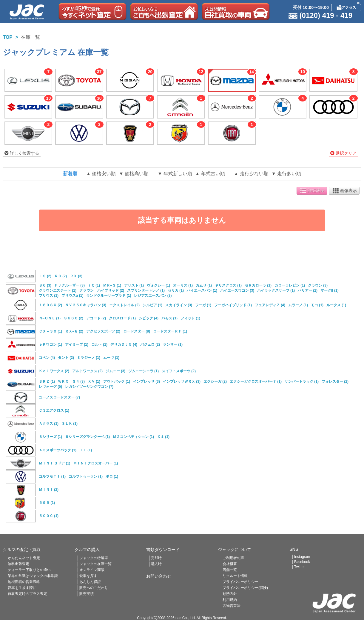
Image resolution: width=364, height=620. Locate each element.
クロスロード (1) (122, 318)
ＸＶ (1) (94, 381)
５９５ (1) (47, 503)
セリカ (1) (176, 290)
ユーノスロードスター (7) (59, 397)
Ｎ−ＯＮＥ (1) (50, 318)
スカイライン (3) (179, 305)
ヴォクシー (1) (158, 285)
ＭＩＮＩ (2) (49, 490)
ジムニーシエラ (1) (144, 371)
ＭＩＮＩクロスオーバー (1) (95, 463)
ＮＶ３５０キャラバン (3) (86, 305)
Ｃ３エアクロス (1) (54, 410)
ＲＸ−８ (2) (74, 331)
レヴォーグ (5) (50, 387)
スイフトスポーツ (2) (179, 371)
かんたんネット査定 (24, 558)
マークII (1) (330, 290)
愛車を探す (88, 576)
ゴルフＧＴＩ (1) (52, 476)
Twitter (299, 567)
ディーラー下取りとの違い (29, 570)
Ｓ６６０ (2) (73, 318)
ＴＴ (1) (86, 450)
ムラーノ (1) (298, 305)
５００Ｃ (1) (49, 516)
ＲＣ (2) (61, 276)
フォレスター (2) (335, 381)
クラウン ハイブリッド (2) (102, 290)
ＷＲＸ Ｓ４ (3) (71, 381)
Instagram (302, 557)
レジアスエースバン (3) (153, 296)
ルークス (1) (336, 305)
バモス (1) (169, 318)
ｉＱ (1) (94, 285)
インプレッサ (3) (146, 381)
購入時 (156, 564)
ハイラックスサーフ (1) (276, 290)
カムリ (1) (204, 285)
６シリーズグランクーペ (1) (87, 437)
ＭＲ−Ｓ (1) (112, 285)
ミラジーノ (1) (89, 358)
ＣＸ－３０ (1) (50, 331)
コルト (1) (99, 344)
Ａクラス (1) (49, 424)
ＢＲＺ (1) (47, 381)
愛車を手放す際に (22, 588)
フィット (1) (190, 318)
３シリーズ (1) (50, 437)
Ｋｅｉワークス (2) (54, 371)
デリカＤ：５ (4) (124, 344)
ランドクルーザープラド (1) (109, 296)
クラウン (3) (318, 285)
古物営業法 (232, 606)
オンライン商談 (92, 570)
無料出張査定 (18, 564)
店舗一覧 (230, 570)
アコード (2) (96, 318)
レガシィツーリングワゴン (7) (89, 387)
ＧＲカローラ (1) (258, 285)
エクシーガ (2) (215, 381)
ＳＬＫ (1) (70, 424)
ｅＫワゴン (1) (50, 344)
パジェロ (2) (150, 344)
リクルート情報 (235, 576)
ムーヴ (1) (111, 358)
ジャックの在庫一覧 (95, 564)
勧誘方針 (230, 594)
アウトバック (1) (117, 381)
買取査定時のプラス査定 (27, 594)
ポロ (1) (112, 476)
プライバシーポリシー (240, 582)
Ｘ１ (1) (163, 437)
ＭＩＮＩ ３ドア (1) (54, 463)
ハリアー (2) (308, 290)
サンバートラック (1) (302, 381)
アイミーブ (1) (77, 344)
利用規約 (230, 600)
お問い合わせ (159, 576)
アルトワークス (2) (87, 371)
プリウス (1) (49, 296)
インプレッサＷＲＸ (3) (182, 381)
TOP (8, 37)
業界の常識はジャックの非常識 (33, 576)
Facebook (302, 562)
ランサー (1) (173, 344)
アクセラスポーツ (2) (103, 331)
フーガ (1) (203, 305)
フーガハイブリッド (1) (233, 305)
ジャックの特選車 (94, 558)
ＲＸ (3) (76, 276)
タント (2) (66, 358)
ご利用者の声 (233, 558)
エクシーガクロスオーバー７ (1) (256, 381)
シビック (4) (149, 318)
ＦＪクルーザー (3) (70, 285)
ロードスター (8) (137, 331)
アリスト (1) (134, 285)
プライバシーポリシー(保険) (245, 588)
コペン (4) (47, 358)
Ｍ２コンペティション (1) (133, 437)
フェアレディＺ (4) (270, 305)
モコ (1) (317, 305)
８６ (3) (45, 285)
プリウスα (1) (72, 296)
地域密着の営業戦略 (24, 582)
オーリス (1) (183, 285)
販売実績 (87, 594)
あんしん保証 (90, 582)
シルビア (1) (152, 305)
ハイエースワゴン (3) (237, 290)
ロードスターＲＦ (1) (170, 331)
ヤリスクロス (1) (228, 285)
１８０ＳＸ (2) (50, 305)
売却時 (156, 558)
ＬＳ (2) (45, 276)
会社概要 (230, 564)
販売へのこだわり (94, 588)
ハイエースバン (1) (202, 290)
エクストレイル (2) (124, 305)
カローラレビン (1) (290, 285)
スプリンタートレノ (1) (146, 290)
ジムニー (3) (115, 371)
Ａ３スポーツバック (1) (58, 450)
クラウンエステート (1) (58, 290)
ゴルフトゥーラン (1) (86, 476)
